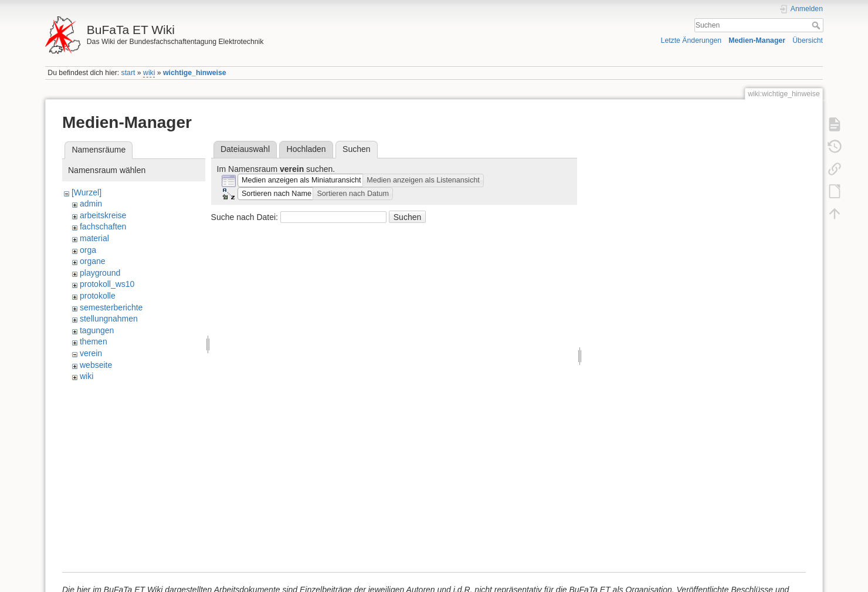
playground (100, 273)
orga (88, 250)
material (94, 238)
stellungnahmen (109, 319)
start (128, 73)
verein (91, 353)
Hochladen (306, 149)
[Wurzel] (87, 192)
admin (91, 204)
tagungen (97, 330)
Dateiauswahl (245, 149)
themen (94, 341)
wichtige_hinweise (195, 73)
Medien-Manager (757, 40)
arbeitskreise (103, 215)
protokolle (98, 296)
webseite (96, 365)
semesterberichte (111, 307)
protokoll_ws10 (107, 284)
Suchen (817, 25)
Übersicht (808, 40)
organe (93, 261)
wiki (149, 73)
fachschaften (103, 226)
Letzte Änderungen (691, 40)
